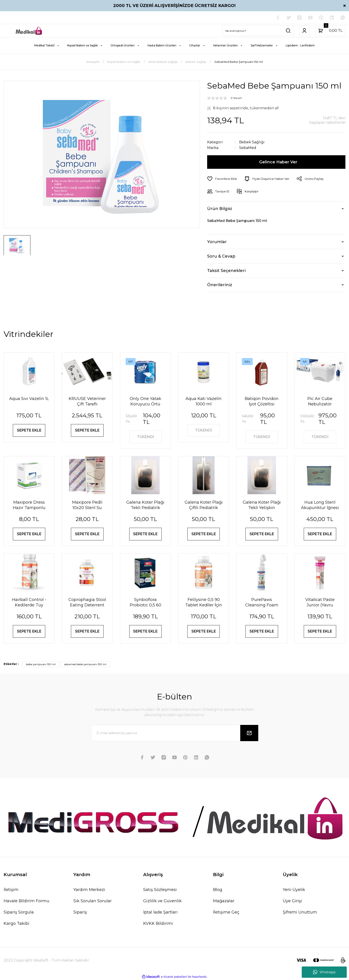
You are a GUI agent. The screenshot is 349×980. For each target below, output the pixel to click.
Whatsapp (324, 972)
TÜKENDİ (145, 437)
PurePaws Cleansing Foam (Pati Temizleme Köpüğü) (262, 602)
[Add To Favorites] (222, 179)
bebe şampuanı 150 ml (41, 664)
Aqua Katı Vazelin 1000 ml (204, 401)
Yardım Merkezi (89, 890)
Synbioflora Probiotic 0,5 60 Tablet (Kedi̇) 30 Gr (145, 602)
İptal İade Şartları (160, 912)
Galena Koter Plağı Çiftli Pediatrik (204, 505)
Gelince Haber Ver (278, 162)
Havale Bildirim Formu (26, 901)
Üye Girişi (292, 901)
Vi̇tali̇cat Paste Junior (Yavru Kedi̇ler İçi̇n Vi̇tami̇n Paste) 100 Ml (320, 602)
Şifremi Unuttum (300, 912)
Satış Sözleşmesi (160, 890)
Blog (218, 890)
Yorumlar (217, 242)
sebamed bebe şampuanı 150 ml (85, 664)
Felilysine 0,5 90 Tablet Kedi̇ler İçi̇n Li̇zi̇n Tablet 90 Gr (204, 602)
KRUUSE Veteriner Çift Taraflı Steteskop (87, 401)
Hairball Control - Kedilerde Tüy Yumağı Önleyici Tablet (29, 602)
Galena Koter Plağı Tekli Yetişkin (262, 505)
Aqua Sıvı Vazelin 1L (29, 399)
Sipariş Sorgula (19, 912)
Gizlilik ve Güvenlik (162, 901)
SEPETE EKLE (29, 430)
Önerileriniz (220, 285)
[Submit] (249, 733)
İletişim (11, 890)
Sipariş (80, 912)
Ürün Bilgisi (220, 209)
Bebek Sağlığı (252, 142)
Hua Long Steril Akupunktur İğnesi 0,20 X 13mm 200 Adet (320, 505)
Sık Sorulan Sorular (93, 901)
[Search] (258, 31)
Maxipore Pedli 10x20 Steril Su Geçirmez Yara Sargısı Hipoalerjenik (87, 505)
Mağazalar (224, 901)
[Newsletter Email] (175, 733)
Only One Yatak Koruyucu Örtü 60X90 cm (145, 401)
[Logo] (29, 31)
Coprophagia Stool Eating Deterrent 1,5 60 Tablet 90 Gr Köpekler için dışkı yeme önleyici (87, 602)
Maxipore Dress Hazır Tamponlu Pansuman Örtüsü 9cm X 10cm (29, 505)
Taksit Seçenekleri (226, 271)
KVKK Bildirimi (158, 923)
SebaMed (248, 148)
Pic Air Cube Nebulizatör (320, 401)
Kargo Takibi (16, 923)
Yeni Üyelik (294, 890)
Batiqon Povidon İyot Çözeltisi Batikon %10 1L (262, 401)
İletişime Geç (226, 912)
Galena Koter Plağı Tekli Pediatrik (145, 505)
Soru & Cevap (221, 256)
